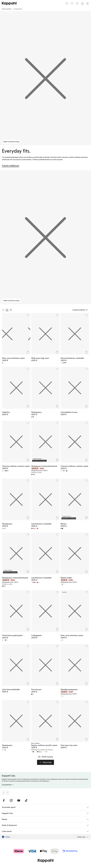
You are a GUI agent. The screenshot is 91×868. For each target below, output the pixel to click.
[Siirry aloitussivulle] (9, 3)
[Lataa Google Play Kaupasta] (8, 793)
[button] (45, 762)
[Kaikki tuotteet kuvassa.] (45, 78)
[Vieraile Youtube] (19, 800)
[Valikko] (87, 3)
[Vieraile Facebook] (4, 800)
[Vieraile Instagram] (11, 800)
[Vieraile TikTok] (26, 800)
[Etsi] (67, 3)
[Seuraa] (57, 460)
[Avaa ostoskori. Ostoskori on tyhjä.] (82, 3)
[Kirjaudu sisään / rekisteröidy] (77, 3)
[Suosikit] (72, 3)
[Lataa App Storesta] (3, 793)
